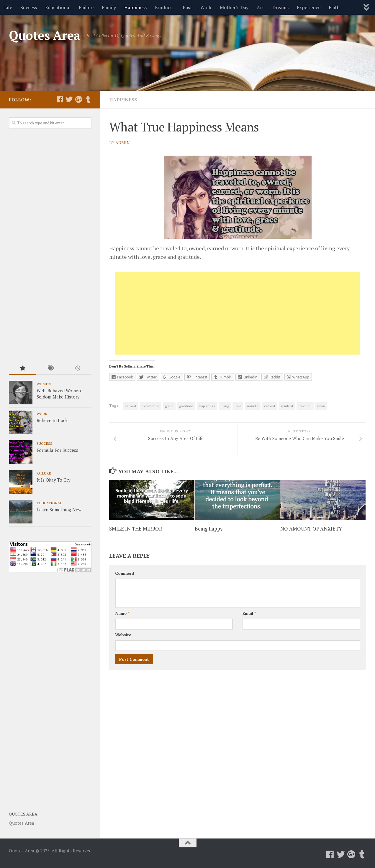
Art (260, 7)
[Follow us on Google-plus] (78, 99)
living (225, 406)
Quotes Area (45, 35)
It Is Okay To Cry (54, 480)
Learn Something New (59, 510)
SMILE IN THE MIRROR (136, 530)
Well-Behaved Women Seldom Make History (59, 394)
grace (169, 406)
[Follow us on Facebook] (60, 99)
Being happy (209, 530)
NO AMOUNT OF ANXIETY (311, 530)
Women (44, 384)
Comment (125, 574)
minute (253, 406)
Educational (58, 7)
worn (321, 406)
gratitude (186, 406)
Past (187, 7)
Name (122, 614)
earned (130, 406)
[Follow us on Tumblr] (88, 99)
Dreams (280, 7)
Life (8, 7)
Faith (334, 7)
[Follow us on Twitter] (69, 99)
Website (123, 636)
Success (29, 7)
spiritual (287, 406)
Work (206, 7)
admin (123, 142)
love (238, 406)
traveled (305, 406)
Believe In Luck (52, 420)
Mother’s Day (234, 7)
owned (270, 406)
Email (249, 614)
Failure (86, 7)
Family (109, 7)
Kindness (165, 7)
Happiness (135, 7)
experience (150, 406)
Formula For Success (57, 450)
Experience (309, 7)
